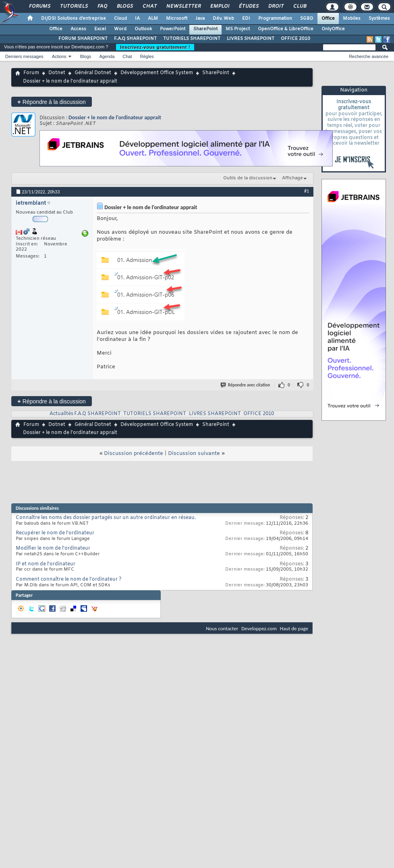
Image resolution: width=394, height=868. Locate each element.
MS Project (238, 29)
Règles (147, 56)
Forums (39, 6)
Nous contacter (222, 628)
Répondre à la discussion (52, 102)
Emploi (219, 6)
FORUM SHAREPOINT (83, 39)
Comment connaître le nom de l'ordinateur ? (69, 579)
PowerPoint (173, 29)
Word (120, 29)
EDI (246, 19)
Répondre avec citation (246, 385)
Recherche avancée (369, 56)
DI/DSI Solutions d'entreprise (74, 19)
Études (248, 6)
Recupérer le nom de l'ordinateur (55, 533)
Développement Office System (157, 73)
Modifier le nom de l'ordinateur (53, 548)
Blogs (124, 6)
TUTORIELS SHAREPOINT (192, 39)
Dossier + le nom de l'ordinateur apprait (115, 117)
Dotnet (57, 73)
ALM (153, 19)
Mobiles (352, 19)
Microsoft (177, 19)
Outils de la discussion (248, 178)
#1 (307, 191)
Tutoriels (74, 6)
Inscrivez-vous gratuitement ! (155, 47)
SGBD (307, 19)
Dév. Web (223, 19)
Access (78, 29)
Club (299, 6)
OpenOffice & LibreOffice (286, 29)
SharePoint (205, 29)
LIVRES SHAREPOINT (251, 39)
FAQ (102, 6)
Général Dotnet (93, 73)
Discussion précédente (134, 454)
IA (137, 19)
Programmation (275, 19)
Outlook (143, 29)
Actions (59, 56)
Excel (100, 29)
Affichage (292, 178)
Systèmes (379, 19)
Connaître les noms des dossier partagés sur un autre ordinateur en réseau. (106, 518)
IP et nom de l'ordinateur (46, 564)
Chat (149, 6)
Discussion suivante (194, 454)
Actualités (61, 414)
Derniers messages (24, 56)
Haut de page (294, 628)
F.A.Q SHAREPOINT (135, 39)
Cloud (120, 19)
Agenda (107, 56)
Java (200, 19)
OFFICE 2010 (295, 39)
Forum (31, 73)
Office (328, 19)
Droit (276, 6)
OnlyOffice (333, 29)
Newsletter (183, 6)
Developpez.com (259, 628)
